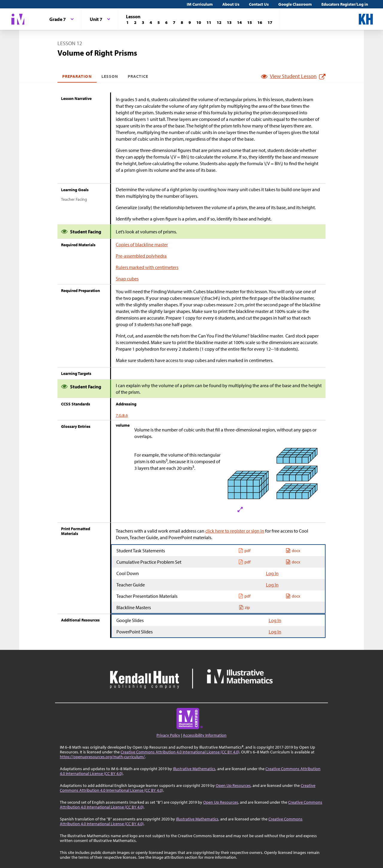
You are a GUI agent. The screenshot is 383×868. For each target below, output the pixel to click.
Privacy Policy (168, 735)
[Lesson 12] (219, 22)
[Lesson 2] (135, 22)
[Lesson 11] (209, 22)
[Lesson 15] (250, 22)
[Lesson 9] (190, 22)
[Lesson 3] (143, 22)
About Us (231, 4)
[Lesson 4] (151, 22)
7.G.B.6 (122, 415)
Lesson (110, 76)
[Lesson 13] (229, 22)
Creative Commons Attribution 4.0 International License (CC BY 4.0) (180, 752)
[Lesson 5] (159, 22)
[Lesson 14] (239, 22)
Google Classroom (295, 4)
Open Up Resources (233, 785)
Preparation (77, 76)
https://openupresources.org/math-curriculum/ (102, 757)
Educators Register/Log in (345, 4)
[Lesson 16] (260, 22)
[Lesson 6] (166, 22)
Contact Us (259, 4)
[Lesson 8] (182, 22)
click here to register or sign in (235, 531)
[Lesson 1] (127, 22)
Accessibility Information (205, 735)
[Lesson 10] (199, 22)
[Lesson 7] (174, 22)
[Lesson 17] (270, 22)
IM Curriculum (200, 4)
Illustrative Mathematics (194, 769)
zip (244, 607)
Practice (138, 76)
